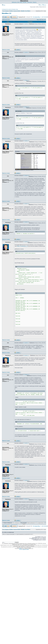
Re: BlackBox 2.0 (26, 24)
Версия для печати (6, 20)
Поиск (44, 5)
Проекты (35, 2)
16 (42, 17)
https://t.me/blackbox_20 (22, 246)
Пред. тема (39, 20)
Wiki (18, 2)
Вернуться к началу (6, 50)
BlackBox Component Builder (15, 11)
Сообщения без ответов (7, 9)
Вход (4, 5)
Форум (21, 2)
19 (46, 17)
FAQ (40, 5)
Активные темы (15, 9)
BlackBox (25, 2)
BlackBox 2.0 (6, 13)
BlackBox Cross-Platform (26, 11)
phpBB (20, 549)
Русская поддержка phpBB (24, 549)
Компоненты (30, 2)
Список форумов (6, 11)
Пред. (39, 17)
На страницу (35, 17)
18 (45, 17)
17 (44, 17)
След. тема (44, 20)
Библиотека (14, 2)
